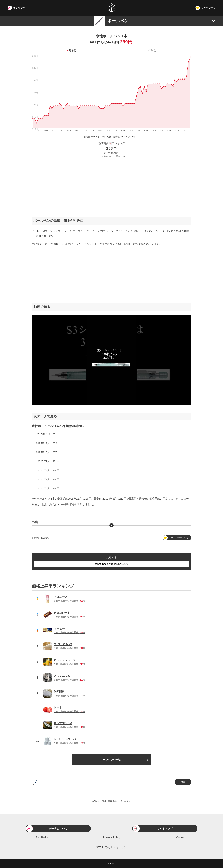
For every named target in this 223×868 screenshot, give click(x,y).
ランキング (19, 8)
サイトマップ (165, 828)
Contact (181, 838)
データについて (58, 828)
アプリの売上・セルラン (111, 847)
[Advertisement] (111, 185)
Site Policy (42, 838)
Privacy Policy (111, 838)
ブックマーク (208, 8)
